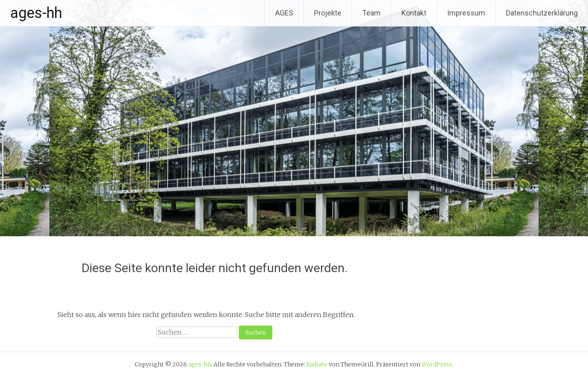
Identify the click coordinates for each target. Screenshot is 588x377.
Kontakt (414, 13)
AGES (284, 13)
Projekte (328, 13)
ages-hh (36, 13)
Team (371, 13)
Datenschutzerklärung (542, 13)
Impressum (466, 13)
